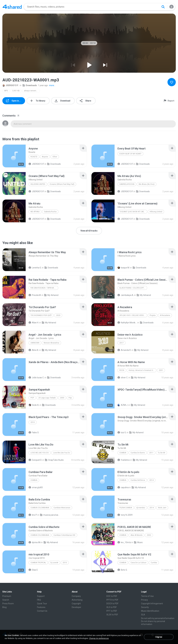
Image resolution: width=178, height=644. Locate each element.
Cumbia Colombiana (40, 508)
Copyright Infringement (152, 604)
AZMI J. (123, 405)
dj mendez (141, 508)
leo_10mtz (124, 542)
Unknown (35, 343)
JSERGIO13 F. (10, 85)
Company (76, 596)
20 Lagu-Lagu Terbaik (47, 398)
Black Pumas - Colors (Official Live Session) (133, 288)
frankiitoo (124, 460)
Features (41, 607)
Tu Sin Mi (161, 453)
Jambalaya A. (126, 295)
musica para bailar (50, 515)
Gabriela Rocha (127, 184)
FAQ (39, 600)
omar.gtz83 (36, 487)
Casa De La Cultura (138, 563)
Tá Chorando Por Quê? (41, 315)
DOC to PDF (112, 596)
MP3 (6, 91)
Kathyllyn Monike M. (127, 323)
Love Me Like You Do (40, 453)
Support (41, 596)
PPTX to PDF (112, 600)
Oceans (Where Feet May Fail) (62, 184)
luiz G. (122, 432)
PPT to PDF (112, 611)
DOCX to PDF (112, 604)
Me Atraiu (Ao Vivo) (147, 184)
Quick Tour (42, 604)
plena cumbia (126, 508)
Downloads (30, 85)
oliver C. (123, 378)
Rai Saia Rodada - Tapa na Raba (44, 288)
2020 (58, 315)
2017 (122, 343)
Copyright (76, 604)
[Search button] (163, 7)
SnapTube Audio (54, 460)
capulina (123, 487)
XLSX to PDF (112, 615)
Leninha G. (35, 268)
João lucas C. (36, 378)
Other (55, 157)
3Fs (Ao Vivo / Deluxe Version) (133, 315)
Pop (32, 398)
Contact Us (42, 611)
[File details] (14, 156)
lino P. (33, 515)
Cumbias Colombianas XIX (64, 535)
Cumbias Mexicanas (62, 508)
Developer (76, 607)
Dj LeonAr (54, 563)
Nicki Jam (162, 508)
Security (145, 607)
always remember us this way (32, 91)
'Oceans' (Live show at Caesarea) (133, 212)
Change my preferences (99, 638)
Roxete (34, 157)
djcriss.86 (35, 542)
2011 (151, 453)
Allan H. (34, 323)
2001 (161, 370)
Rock (122, 370)
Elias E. (33, 570)
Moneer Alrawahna (51, 343)
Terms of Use (147, 596)
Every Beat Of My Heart (130, 154)
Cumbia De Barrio (138, 453)
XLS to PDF (112, 607)
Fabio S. (34, 432)
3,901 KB (16, 91)
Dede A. (34, 405)
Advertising (77, 600)
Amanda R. (124, 350)
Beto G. (122, 570)
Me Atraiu (35, 212)
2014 (151, 480)
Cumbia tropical (38, 563)
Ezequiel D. (35, 460)
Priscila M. (35, 295)
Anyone (45, 157)
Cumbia (123, 453)
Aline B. (34, 350)
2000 (62, 398)
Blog (4, 607)
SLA (143, 615)
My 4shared (51, 295)
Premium (7, 596)
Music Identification (150, 611)
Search (6, 600)
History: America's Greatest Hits (142, 370)
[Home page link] (12, 7)
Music (138, 542)
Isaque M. (124, 268)
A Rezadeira (165, 315)
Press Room (8, 604)
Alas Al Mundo (137, 535)
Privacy (145, 600)
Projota (153, 315)
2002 (149, 535)
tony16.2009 (125, 515)
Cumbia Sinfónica (138, 480)
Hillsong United (38, 184)
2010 (33, 422)
